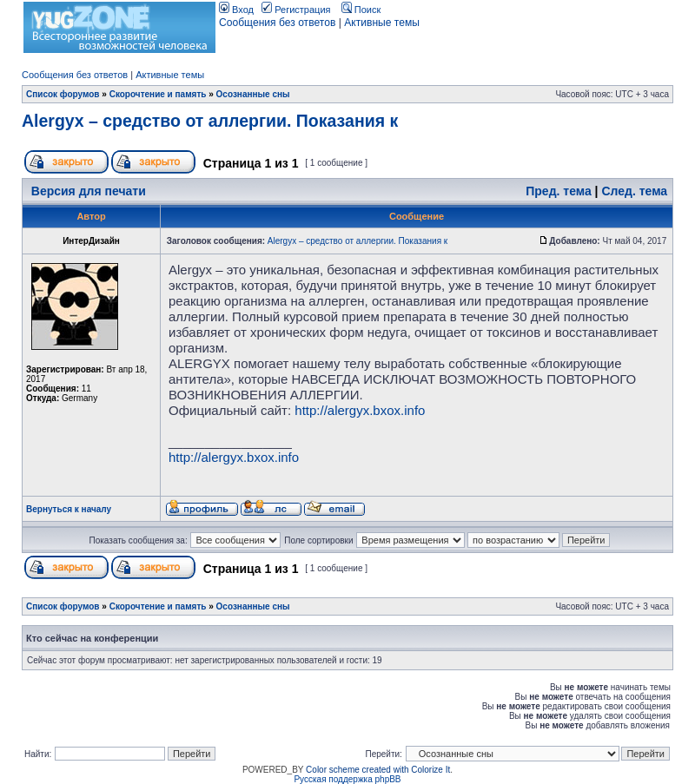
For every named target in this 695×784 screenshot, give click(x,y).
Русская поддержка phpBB (347, 779)
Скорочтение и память (158, 94)
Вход (236, 10)
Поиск (361, 10)
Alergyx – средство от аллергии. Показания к (210, 121)
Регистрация (296, 10)
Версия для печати (89, 191)
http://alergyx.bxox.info (360, 410)
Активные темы (382, 23)
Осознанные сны (253, 94)
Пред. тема (558, 191)
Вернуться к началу (69, 509)
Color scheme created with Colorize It (378, 770)
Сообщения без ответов (277, 23)
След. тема (634, 191)
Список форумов (63, 94)
